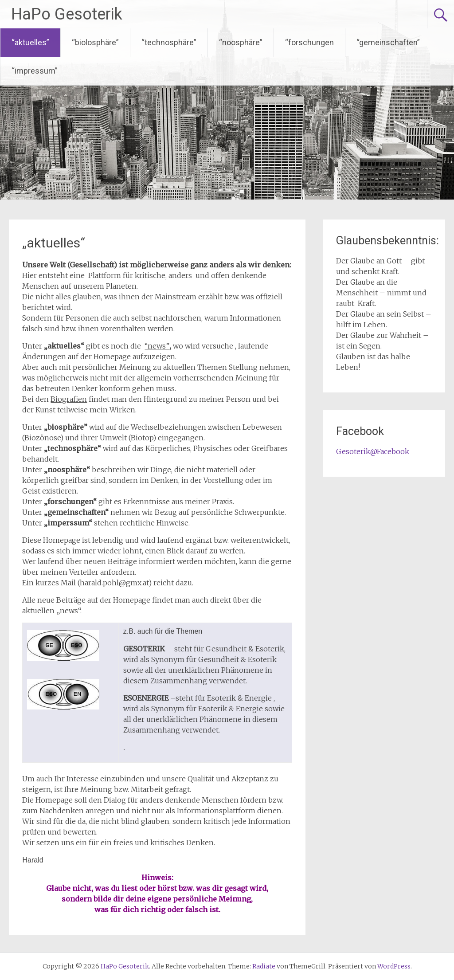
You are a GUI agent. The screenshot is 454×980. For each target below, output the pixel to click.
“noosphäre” (241, 42)
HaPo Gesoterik (67, 14)
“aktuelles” (30, 42)
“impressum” (35, 71)
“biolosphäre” (95, 42)
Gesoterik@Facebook (373, 451)
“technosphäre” (169, 42)
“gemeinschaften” (388, 42)
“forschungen (309, 42)
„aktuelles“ (54, 243)
